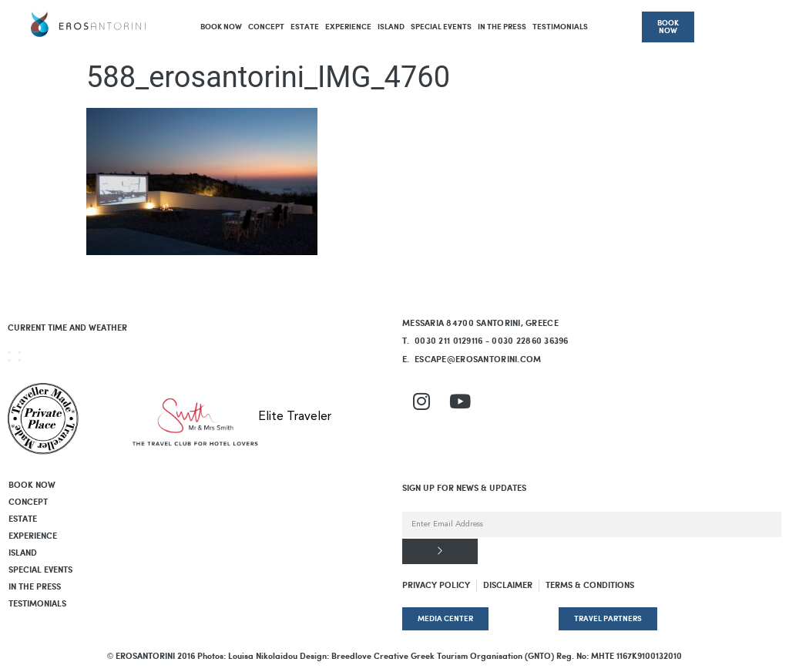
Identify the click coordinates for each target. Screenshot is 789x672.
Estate (305, 27)
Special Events (441, 27)
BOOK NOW (221, 27)
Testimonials (560, 27)
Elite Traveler (295, 417)
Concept (266, 27)
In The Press (502, 27)
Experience (348, 27)
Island (391, 27)
